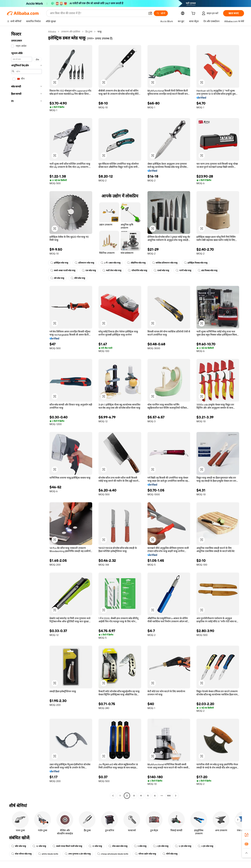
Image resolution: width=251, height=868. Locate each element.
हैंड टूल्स (89, 32)
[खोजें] (161, 13)
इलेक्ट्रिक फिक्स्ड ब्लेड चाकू (196, 263)
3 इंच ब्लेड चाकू (206, 846)
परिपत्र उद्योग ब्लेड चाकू (145, 854)
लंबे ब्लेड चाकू (57, 278)
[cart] (194, 14)
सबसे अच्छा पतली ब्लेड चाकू (63, 270)
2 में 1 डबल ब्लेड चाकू (111, 263)
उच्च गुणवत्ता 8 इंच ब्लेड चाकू (78, 854)
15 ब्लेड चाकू (95, 846)
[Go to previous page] (113, 796)
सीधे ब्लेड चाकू (78, 278)
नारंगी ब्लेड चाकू (183, 270)
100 (169, 796)
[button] (150, 13)
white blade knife (48, 854)
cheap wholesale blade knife (113, 854)
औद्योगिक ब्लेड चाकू (136, 263)
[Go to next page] (176, 796)
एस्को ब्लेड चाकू (161, 270)
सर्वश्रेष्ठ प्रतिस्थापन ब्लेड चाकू (165, 263)
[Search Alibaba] (98, 13)
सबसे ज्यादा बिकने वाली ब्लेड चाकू (67, 846)
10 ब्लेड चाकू (39, 846)
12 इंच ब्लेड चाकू (183, 846)
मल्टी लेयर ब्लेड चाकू (112, 270)
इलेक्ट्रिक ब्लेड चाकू (59, 263)
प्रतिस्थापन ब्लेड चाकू (84, 263)
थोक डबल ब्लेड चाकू (118, 846)
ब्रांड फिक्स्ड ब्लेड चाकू (208, 270)
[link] (246, 835)
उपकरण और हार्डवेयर (71, 32)
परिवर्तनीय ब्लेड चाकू (138, 270)
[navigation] (26, 414)
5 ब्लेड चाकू (140, 846)
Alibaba (52, 32)
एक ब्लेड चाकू (89, 270)
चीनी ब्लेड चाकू (170, 854)
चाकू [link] (100, 32)
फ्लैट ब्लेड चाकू (19, 846)
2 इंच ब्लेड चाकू (161, 846)
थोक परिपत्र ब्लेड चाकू (21, 854)
